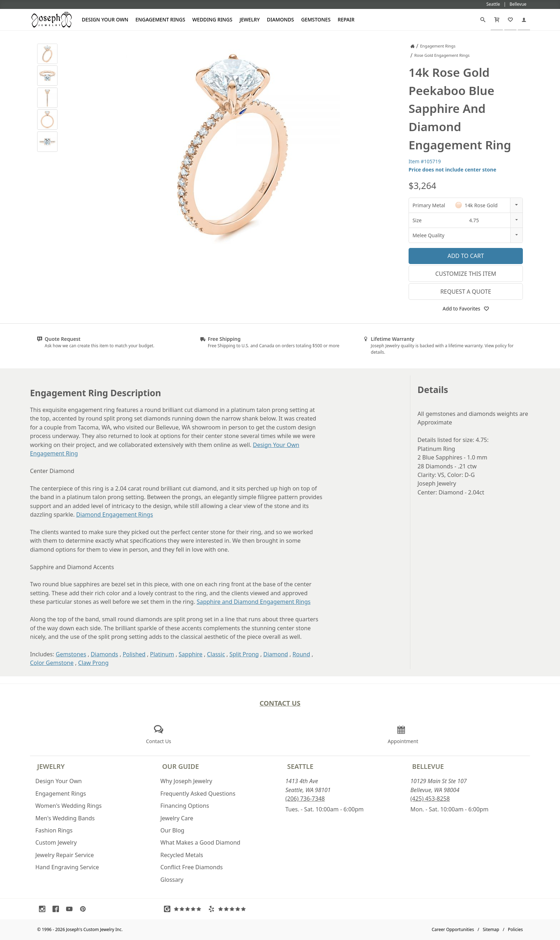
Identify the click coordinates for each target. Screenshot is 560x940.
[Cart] (497, 20)
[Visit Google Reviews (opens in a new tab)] (184, 909)
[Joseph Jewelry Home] (412, 46)
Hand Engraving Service (67, 867)
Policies (515, 929)
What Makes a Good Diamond (200, 842)
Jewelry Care (177, 818)
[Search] (483, 20)
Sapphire (191, 654)
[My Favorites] (510, 20)
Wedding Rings (212, 19)
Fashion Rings (54, 830)
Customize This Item (466, 274)
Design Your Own (105, 19)
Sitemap (491, 929)
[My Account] (524, 20)
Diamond (276, 654)
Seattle (300, 766)
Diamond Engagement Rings (114, 514)
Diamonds (280, 19)
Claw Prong (93, 663)
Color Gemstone (52, 663)
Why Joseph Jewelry (186, 781)
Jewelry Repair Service (65, 855)
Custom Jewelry (56, 842)
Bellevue (428, 766)
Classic (216, 654)
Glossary (172, 880)
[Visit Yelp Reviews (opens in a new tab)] (229, 909)
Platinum (162, 654)
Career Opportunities (453, 929)
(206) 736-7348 (305, 799)
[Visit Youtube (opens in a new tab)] (71, 909)
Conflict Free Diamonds (192, 867)
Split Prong (244, 654)
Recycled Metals (182, 855)
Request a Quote (466, 292)
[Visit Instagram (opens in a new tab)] (44, 909)
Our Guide (181, 766)
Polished (134, 654)
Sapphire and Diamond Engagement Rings (254, 602)
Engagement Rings (160, 19)
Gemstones (316, 19)
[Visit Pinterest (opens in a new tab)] (85, 909)
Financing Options (185, 806)
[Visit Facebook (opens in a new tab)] (57, 909)
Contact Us (280, 703)
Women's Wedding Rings (69, 806)
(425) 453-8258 (430, 799)
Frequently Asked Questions (198, 794)
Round (301, 654)
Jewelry (250, 19)
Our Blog (172, 830)
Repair (346, 19)
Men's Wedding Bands (65, 818)
